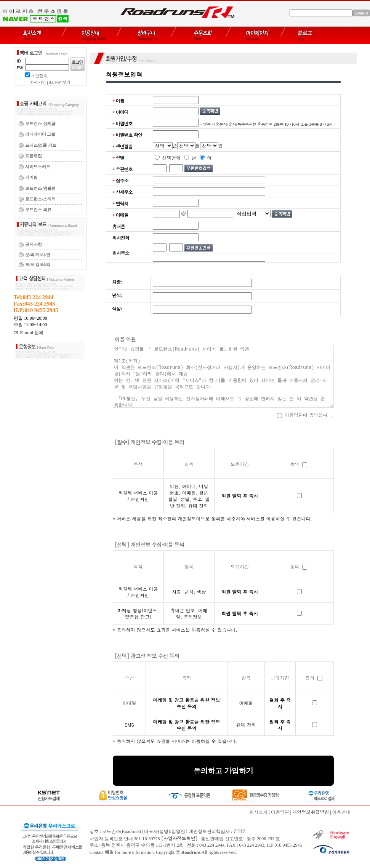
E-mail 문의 (29, 333)
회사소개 (258, 812)
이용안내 (341, 812)
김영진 (240, 831)
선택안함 (168, 158)
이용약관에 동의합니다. (305, 415)
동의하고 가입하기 (223, 771)
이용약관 (280, 812)
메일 (109, 852)
